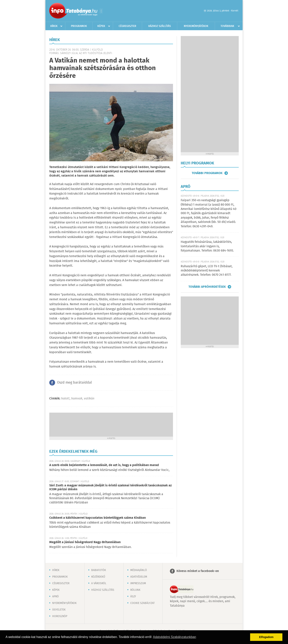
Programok (79, 26)
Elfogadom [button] (266, 637)
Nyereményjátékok (196, 26)
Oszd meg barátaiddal (74, 383)
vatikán (89, 399)
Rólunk (135, 590)
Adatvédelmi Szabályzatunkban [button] (174, 637)
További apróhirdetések (207, 287)
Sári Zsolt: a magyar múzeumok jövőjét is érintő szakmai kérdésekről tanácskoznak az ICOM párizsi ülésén (110, 487)
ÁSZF (133, 597)
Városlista (101, 11)
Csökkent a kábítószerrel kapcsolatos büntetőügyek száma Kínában (98, 518)
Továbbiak (227, 26)
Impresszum (138, 583)
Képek (101, 26)
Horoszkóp (60, 616)
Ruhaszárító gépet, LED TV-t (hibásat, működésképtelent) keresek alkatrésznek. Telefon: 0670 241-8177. (207, 271)
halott (65, 399)
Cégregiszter (127, 26)
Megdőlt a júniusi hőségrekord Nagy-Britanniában (85, 542)
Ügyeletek (59, 610)
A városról (99, 583)
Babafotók (99, 570)
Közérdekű (98, 577)
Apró (55, 597)
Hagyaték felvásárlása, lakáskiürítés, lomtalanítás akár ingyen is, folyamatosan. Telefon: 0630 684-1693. (207, 246)
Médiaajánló (139, 570)
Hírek (54, 26)
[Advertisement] (111, 424)
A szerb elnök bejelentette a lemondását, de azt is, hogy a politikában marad (104, 465)
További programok (207, 173)
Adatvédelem (139, 577)
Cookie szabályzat (142, 603)
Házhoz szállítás (160, 26)
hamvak (77, 399)
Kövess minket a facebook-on (198, 571)
